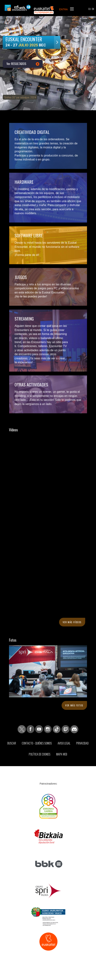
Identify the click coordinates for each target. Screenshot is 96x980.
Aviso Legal (64, 743)
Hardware (24, 182)
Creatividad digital (32, 132)
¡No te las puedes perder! (31, 296)
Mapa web (62, 754)
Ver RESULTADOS (16, 64)
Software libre (29, 235)
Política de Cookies (40, 754)
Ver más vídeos (72, 622)
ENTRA (63, 9)
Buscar (12, 743)
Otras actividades (31, 384)
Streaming (24, 319)
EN (93, 9)
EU (90, 9)
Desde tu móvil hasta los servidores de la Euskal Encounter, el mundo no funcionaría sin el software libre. (47, 247)
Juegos (21, 277)
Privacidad (82, 743)
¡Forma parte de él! (27, 255)
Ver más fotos (74, 705)
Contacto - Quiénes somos (37, 743)
